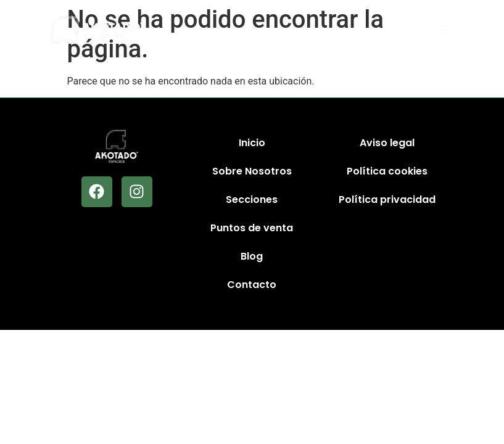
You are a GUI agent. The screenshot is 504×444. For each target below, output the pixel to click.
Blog (252, 256)
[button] (443, 30)
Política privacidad (387, 199)
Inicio (252, 143)
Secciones (252, 199)
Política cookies (387, 171)
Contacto (252, 285)
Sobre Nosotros (252, 171)
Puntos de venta (252, 228)
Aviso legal (387, 143)
